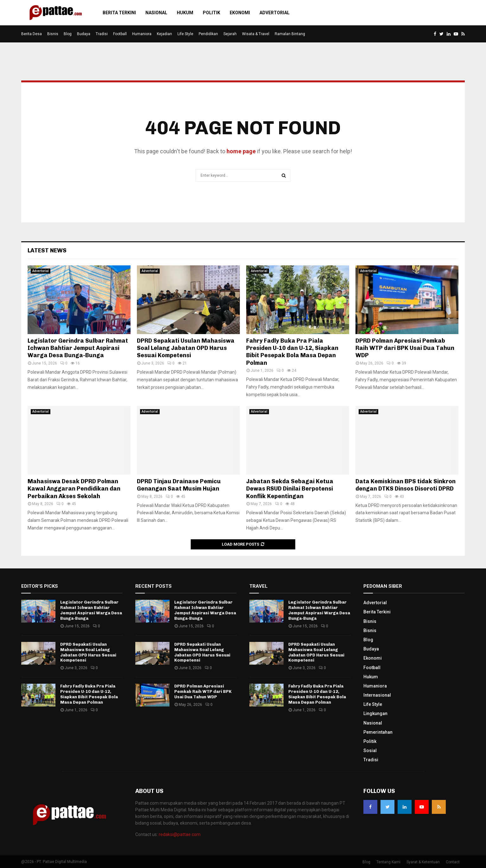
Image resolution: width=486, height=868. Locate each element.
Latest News (47, 250)
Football (120, 34)
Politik (211, 13)
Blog (68, 34)
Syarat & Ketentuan (423, 862)
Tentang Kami (388, 862)
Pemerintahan (378, 732)
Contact (453, 862)
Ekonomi (240, 13)
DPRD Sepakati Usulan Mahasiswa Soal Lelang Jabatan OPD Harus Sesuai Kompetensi (186, 348)
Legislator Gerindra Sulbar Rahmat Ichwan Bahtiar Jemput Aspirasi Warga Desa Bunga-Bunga (78, 348)
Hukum (185, 13)
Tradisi (102, 34)
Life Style (185, 34)
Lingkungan (375, 713)
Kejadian (164, 34)
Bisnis (53, 34)
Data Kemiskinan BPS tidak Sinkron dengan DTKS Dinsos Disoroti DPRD (406, 485)
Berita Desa (32, 34)
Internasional (377, 695)
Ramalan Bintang (290, 34)
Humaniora (142, 34)
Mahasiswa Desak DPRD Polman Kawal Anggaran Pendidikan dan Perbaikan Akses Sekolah (74, 489)
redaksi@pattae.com (180, 834)
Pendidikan (208, 34)
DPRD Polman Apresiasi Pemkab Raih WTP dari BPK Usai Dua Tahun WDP (405, 348)
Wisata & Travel (256, 34)
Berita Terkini (119, 13)
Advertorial (275, 13)
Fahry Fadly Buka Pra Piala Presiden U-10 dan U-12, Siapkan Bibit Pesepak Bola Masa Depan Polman (292, 352)
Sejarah (230, 34)
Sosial (370, 751)
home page (241, 151)
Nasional (156, 13)
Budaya (84, 34)
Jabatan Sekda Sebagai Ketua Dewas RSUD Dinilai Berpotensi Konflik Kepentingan (290, 489)
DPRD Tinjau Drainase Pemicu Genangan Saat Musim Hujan (179, 485)
